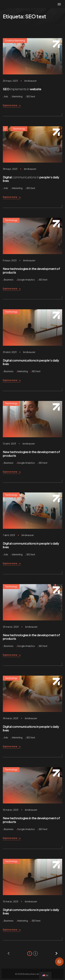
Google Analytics (26, 280)
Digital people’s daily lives (31, 179)
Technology (19, 129)
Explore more (12, 105)
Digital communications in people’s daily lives (31, 362)
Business (9, 280)
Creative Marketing (15, 41)
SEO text (31, 96)
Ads (6, 96)
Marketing (17, 96)
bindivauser (31, 81)
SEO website (22, 89)
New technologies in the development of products (31, 270)
